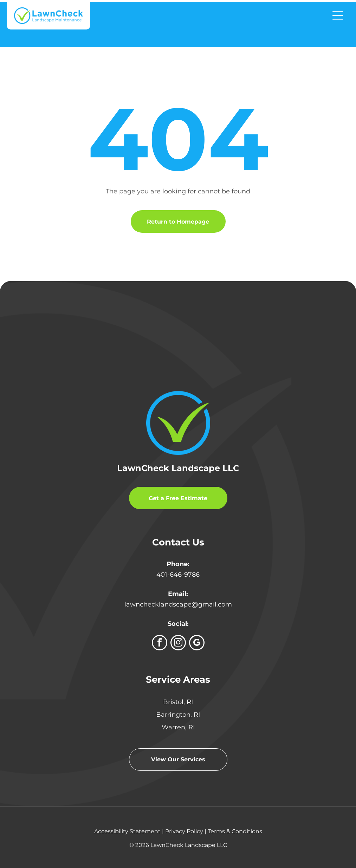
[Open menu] (338, 15)
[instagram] (178, 644)
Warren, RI (178, 727)
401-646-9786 (178, 575)
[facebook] (160, 644)
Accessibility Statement (127, 831)
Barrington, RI (178, 715)
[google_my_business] (197, 644)
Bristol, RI (178, 702)
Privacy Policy (184, 831)
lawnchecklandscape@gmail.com (178, 604)
